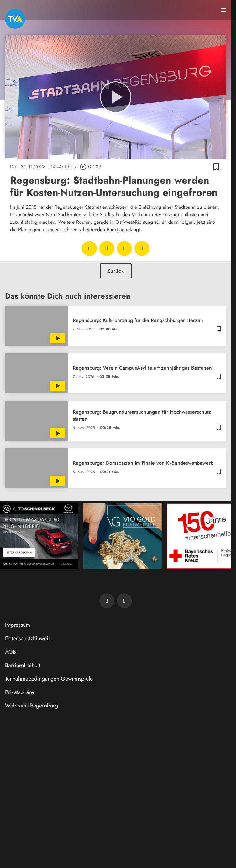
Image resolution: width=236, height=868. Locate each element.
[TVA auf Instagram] (124, 601)
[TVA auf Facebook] (107, 601)
